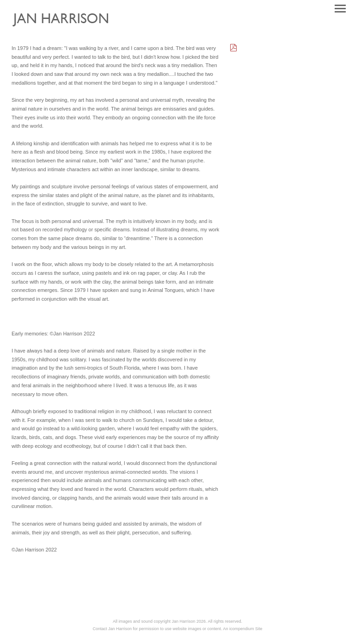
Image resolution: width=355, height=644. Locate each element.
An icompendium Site (243, 629)
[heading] (67, 31)
